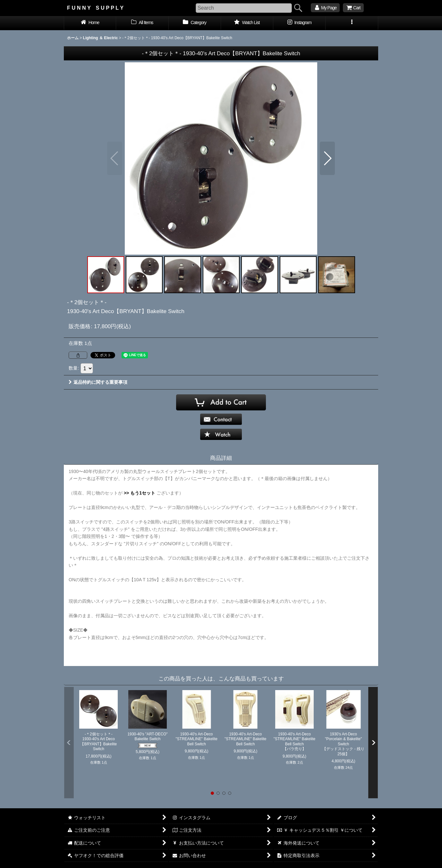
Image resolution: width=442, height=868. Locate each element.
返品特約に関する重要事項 (98, 382)
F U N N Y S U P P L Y (95, 8)
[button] (352, 23)
